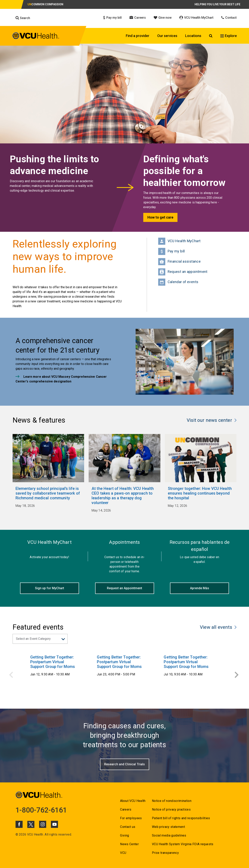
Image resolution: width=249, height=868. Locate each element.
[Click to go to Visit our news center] (212, 421)
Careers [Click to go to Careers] (138, 18)
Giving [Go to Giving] (125, 835)
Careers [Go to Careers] (126, 809)
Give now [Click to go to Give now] (163, 18)
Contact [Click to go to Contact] (229, 18)
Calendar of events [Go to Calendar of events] (178, 282)
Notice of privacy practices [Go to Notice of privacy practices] (171, 809)
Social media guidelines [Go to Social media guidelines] (169, 835)
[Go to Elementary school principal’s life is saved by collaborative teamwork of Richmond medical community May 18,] (48, 497)
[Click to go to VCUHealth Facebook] (19, 824)
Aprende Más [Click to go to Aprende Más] (200, 588)
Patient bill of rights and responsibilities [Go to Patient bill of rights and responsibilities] (181, 818)
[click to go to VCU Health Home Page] (36, 36)
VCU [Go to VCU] (123, 853)
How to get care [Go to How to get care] (160, 217)
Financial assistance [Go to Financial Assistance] (180, 262)
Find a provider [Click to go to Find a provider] (138, 36)
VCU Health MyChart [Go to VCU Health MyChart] (179, 241)
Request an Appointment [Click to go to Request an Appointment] (125, 588)
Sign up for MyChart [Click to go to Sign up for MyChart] (50, 588)
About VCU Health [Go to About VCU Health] (133, 801)
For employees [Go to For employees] (131, 818)
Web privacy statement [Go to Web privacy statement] (168, 827)
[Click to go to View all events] (218, 628)
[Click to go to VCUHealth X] (31, 824)
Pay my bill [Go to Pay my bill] (172, 251)
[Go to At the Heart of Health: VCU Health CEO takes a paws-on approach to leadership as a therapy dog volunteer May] (125, 500)
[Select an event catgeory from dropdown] (40, 639)
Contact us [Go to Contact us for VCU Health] (128, 827)
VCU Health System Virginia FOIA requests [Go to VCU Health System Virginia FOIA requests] (183, 844)
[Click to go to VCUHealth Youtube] (54, 824)
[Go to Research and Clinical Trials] (125, 764)
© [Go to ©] (17, 834)
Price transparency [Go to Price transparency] (165, 853)
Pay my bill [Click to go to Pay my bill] (112, 18)
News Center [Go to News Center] (129, 844)
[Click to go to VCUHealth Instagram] (43, 824)
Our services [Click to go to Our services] (167, 36)
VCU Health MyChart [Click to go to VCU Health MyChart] (196, 18)
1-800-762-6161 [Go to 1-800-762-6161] (41, 810)
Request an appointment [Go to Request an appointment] (183, 272)
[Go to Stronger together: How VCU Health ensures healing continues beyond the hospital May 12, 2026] (201, 497)
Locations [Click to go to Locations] (193, 36)
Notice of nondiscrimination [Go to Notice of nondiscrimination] (172, 801)
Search (23, 18)
